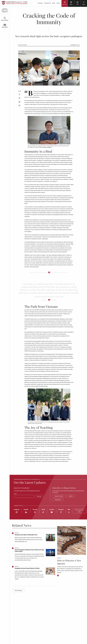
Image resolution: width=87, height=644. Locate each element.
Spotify (71, 496)
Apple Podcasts (59, 496)
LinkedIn (19, 102)
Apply (71, 5)
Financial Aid (47, 3)
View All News (18, 591)
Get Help (65, 5)
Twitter (19, 98)
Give (77, 5)
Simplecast (58, 500)
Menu (84, 5)
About (58, 3)
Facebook (19, 94)
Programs (40, 3)
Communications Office (79, 511)
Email (19, 106)
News (54, 3)
